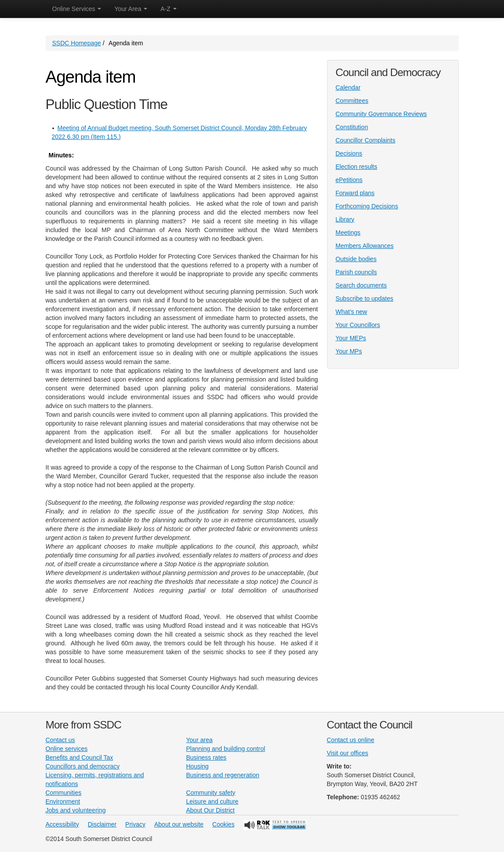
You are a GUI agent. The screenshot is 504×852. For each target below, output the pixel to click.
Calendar (348, 87)
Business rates (207, 757)
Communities (64, 793)
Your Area (131, 9)
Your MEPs (351, 338)
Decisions (349, 153)
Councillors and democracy (83, 766)
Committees (352, 101)
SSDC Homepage (77, 43)
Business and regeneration (223, 775)
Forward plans (355, 193)
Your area (199, 740)
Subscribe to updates (365, 299)
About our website (179, 824)
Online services (67, 749)
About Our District (210, 810)
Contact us (60, 740)
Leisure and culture (212, 801)
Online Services (77, 9)
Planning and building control (226, 749)
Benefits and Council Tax (80, 757)
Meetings (348, 233)
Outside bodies (356, 259)
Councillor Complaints (366, 140)
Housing (198, 766)
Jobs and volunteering (76, 810)
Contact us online (351, 740)
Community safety (211, 793)
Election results (357, 167)
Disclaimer (102, 824)
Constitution (352, 127)
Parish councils (356, 272)
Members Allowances (365, 246)
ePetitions (349, 180)
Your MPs (349, 351)
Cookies (223, 824)
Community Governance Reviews (381, 114)
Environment (63, 801)
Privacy (135, 824)
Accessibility (62, 824)
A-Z (168, 9)
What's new (352, 312)
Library (345, 219)
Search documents (361, 285)
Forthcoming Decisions (367, 206)
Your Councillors (358, 325)
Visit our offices (348, 753)
